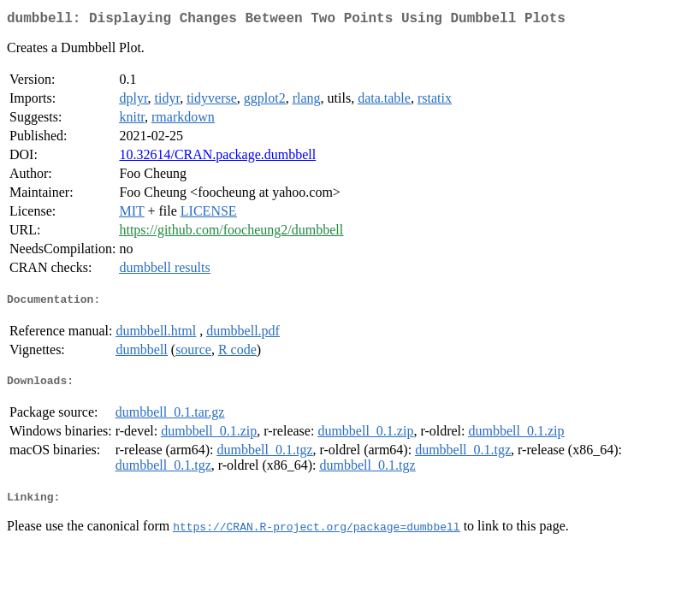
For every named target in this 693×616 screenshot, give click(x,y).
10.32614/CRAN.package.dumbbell (217, 158)
